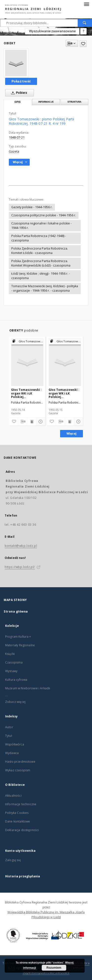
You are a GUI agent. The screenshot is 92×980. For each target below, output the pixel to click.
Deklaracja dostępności (22, 830)
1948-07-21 (17, 137)
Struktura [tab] (74, 102)
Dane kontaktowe (18, 821)
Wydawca (12, 753)
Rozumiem (54, 968)
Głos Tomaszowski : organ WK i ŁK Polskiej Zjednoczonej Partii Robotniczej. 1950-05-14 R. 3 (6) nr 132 (26, 393)
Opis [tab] (18, 102)
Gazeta (14, 151)
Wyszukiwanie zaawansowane (52, 31)
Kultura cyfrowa (16, 680)
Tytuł (9, 736)
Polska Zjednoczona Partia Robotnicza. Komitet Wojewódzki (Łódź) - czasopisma (41, 263)
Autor (9, 727)
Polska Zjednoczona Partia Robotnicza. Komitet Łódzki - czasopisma (40, 251)
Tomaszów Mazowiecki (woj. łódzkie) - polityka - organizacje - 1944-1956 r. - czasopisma (45, 288)
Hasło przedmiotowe (20, 762)
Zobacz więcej (15, 702)
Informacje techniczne (21, 804)
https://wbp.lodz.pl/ (20, 567)
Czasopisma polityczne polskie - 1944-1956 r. (44, 215)
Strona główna (16, 611)
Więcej (71, 434)
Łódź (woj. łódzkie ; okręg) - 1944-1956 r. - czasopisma (41, 276)
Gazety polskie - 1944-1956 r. (32, 207)
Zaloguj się (13, 860)
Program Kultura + (18, 637)
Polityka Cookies (17, 813)
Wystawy (11, 671)
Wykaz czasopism (18, 770)
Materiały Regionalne (20, 645)
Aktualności (13, 796)
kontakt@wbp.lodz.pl (21, 546)
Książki (10, 654)
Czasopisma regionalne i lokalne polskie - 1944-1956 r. (41, 226)
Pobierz (18, 93)
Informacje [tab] (46, 102)
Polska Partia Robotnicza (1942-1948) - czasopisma (39, 238)
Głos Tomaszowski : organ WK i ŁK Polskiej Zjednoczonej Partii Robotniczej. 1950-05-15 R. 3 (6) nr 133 (64, 393)
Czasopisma (14, 662)
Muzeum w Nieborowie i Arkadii (28, 688)
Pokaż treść (21, 81)
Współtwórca (15, 744)
